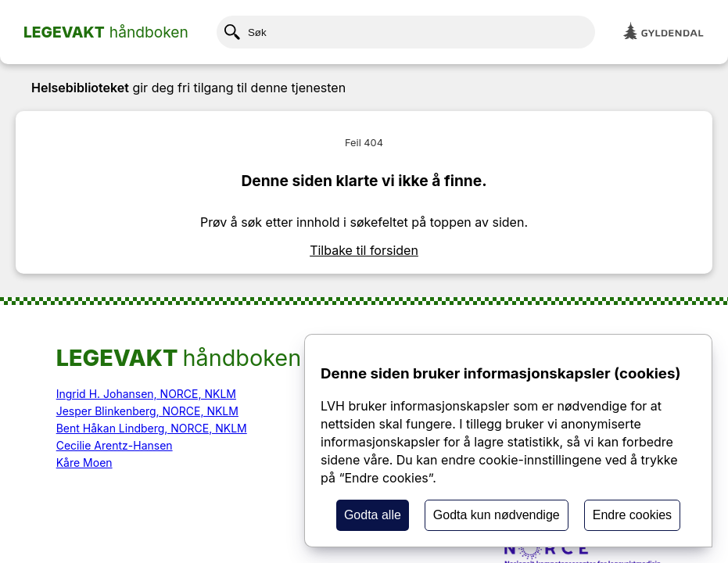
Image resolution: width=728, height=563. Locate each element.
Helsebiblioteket (80, 88)
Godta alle (373, 515)
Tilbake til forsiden (364, 250)
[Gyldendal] (664, 32)
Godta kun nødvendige (497, 515)
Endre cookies (632, 515)
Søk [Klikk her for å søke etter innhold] (246, 32)
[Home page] (106, 32)
